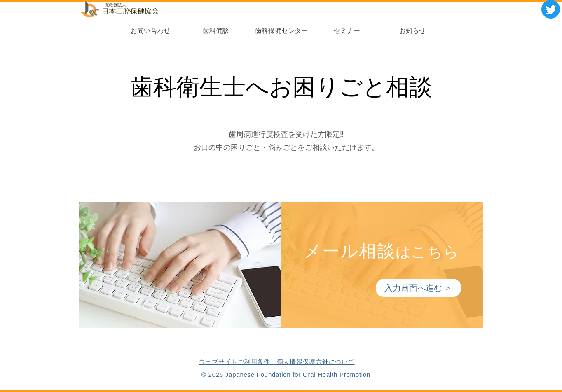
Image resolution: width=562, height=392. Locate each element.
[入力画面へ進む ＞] (418, 288)
